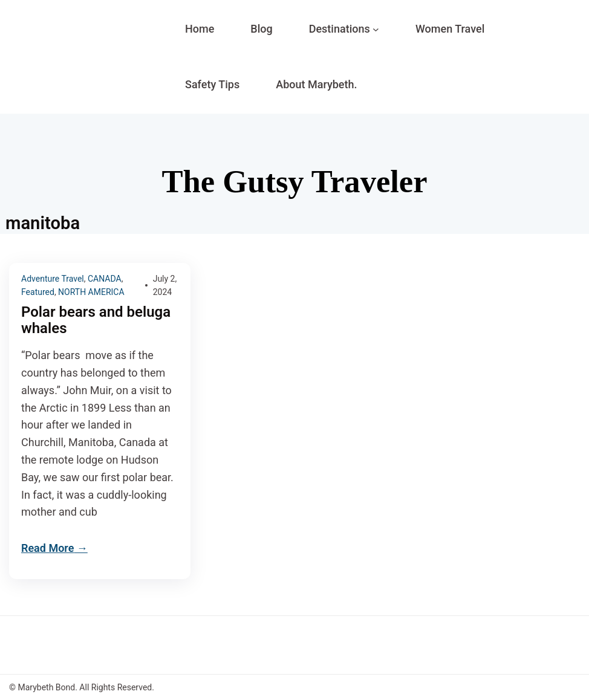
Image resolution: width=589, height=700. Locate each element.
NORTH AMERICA (91, 292)
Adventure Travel (53, 279)
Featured (38, 292)
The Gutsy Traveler (294, 181)
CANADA (105, 279)
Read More (47, 548)
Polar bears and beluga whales (96, 321)
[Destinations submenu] (376, 29)
